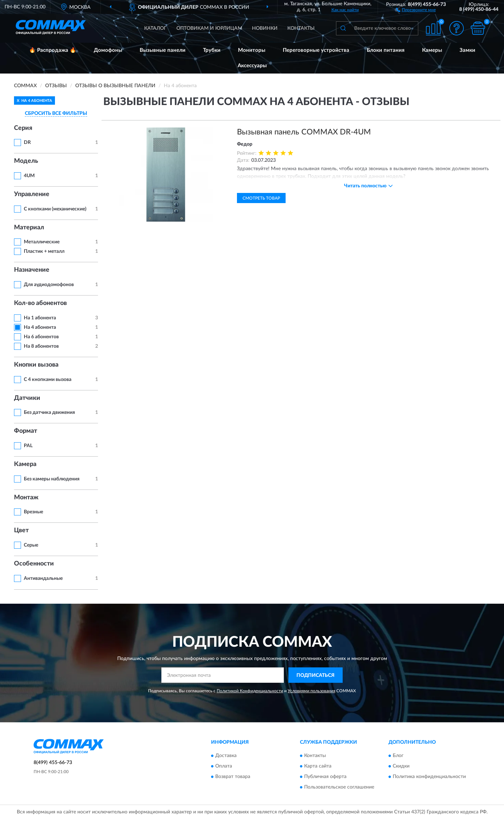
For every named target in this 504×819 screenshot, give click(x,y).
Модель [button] (26, 161)
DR (27, 143)
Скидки (401, 766)
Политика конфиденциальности (429, 777)
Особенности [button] (34, 564)
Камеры (432, 50)
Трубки (212, 50)
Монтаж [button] (26, 498)
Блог (398, 756)
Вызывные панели (163, 50)
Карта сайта (318, 766)
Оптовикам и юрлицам (209, 28)
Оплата (224, 766)
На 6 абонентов (41, 337)
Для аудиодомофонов (49, 285)
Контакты (301, 28)
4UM (29, 176)
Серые (31, 545)
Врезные (33, 512)
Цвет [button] (21, 530)
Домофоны (108, 50)
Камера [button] (25, 464)
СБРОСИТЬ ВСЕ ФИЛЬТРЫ (56, 113)
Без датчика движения (49, 412)
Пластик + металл (44, 251)
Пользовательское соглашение (339, 787)
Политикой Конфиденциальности (250, 691)
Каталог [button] (155, 28)
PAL (28, 446)
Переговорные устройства (316, 50)
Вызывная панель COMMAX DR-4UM (304, 132)
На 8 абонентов (41, 346)
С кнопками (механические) (55, 209)
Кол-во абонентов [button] (40, 303)
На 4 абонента (40, 327)
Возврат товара (233, 777)
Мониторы (252, 50)
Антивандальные (43, 578)
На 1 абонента (40, 318)
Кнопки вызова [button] (36, 365)
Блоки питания (386, 50)
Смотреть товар (261, 198)
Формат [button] (26, 431)
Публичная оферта (325, 777)
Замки (467, 50)
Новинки (265, 28)
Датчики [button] (27, 398)
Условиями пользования (311, 691)
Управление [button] (32, 194)
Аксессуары (252, 66)
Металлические (42, 242)
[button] (416, 9)
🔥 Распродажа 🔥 (53, 50)
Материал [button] (29, 228)
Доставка (226, 756)
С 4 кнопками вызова (48, 380)
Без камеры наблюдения (52, 479)
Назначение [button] (32, 270)
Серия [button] (23, 128)
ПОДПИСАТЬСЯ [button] (316, 675)
